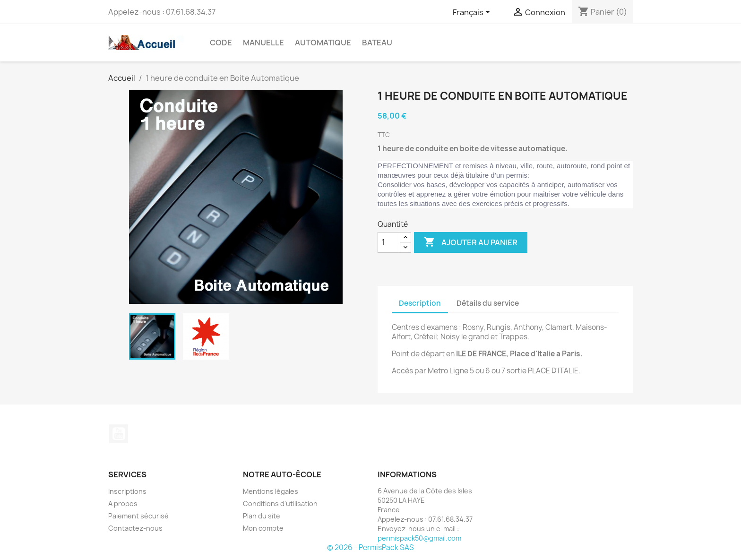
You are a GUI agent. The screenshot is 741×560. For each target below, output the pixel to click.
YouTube (119, 434)
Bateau (377, 43)
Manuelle (263, 43)
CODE (221, 43)
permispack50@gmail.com (419, 538)
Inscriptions (127, 491)
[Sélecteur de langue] (473, 13)
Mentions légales (271, 491)
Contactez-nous (135, 528)
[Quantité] (389, 242)
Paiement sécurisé (138, 516)
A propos (123, 504)
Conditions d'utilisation (280, 504)
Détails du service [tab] (488, 303)
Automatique (323, 43)
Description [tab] (420, 303)
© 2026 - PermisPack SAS (370, 547)
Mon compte (263, 528)
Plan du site (262, 516)
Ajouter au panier (471, 242)
